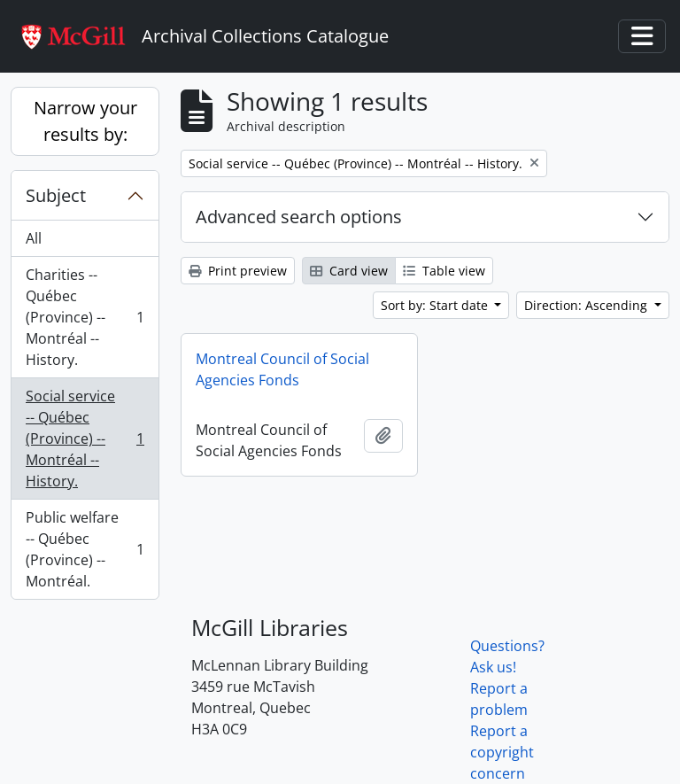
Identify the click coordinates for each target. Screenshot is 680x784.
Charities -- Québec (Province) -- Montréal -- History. (85, 317)
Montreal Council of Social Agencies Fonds (282, 369)
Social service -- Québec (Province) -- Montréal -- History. (85, 439)
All (34, 238)
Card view (349, 271)
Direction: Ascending (587, 305)
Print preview (238, 271)
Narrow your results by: (85, 121)
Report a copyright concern (502, 752)
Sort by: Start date (436, 305)
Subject (56, 195)
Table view (444, 271)
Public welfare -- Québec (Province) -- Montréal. (85, 549)
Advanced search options (299, 217)
